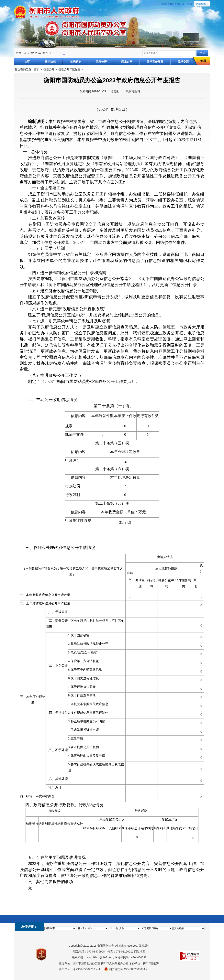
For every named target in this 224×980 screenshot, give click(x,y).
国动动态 (50, 62)
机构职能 (76, 62)
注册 (178, 4)
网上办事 (127, 62)
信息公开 (101, 62)
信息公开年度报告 (69, 69)
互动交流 (183, 62)
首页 (27, 62)
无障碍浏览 (168, 4)
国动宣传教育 (155, 62)
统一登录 (187, 4)
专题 (203, 61)
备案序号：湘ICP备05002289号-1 (80, 969)
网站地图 (140, 952)
